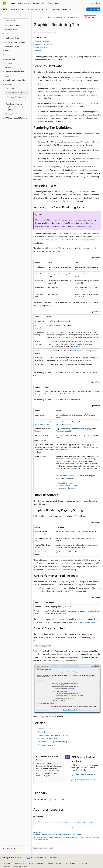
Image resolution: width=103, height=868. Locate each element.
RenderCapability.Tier (45, 167)
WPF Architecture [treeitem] (11, 29)
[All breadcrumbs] (35, 17)
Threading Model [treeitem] (11, 114)
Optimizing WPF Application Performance (54, 735)
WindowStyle (62, 483)
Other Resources (41, 48)
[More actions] (99, 17)
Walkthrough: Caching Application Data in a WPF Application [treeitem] (16, 107)
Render (84, 422)
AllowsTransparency (64, 485)
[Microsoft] (4, 3)
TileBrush (38, 431)
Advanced (74, 17)
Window (66, 478)
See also (38, 51)
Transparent (72, 488)
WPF (65, 17)
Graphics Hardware (42, 42)
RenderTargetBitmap (42, 424)
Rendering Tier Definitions (44, 45)
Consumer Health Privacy (65, 863)
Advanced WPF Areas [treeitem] (12, 25)
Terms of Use (83, 863)
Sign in (98, 3)
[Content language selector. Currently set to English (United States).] (12, 858)
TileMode (81, 429)
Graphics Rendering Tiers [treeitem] (15, 93)
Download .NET (93, 9)
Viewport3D (76, 346)
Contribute (40, 863)
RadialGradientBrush (78, 351)
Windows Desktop (53, 17)
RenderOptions (44, 732)
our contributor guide (47, 774)
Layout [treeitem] (7, 76)
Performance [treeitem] (11, 88)
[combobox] (16, 20)
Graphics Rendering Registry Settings (62, 570)
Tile (70, 431)
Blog (30, 863)
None (71, 483)
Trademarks (6, 866)
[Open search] (92, 3)
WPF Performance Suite (91, 447)
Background (62, 488)
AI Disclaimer (6, 863)
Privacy (49, 863)
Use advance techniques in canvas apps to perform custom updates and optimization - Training (64, 824)
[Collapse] (28, 15)
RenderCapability (45, 729)
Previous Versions (20, 863)
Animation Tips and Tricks (48, 745)
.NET (42, 17)
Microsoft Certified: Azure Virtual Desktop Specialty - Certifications (58, 835)
